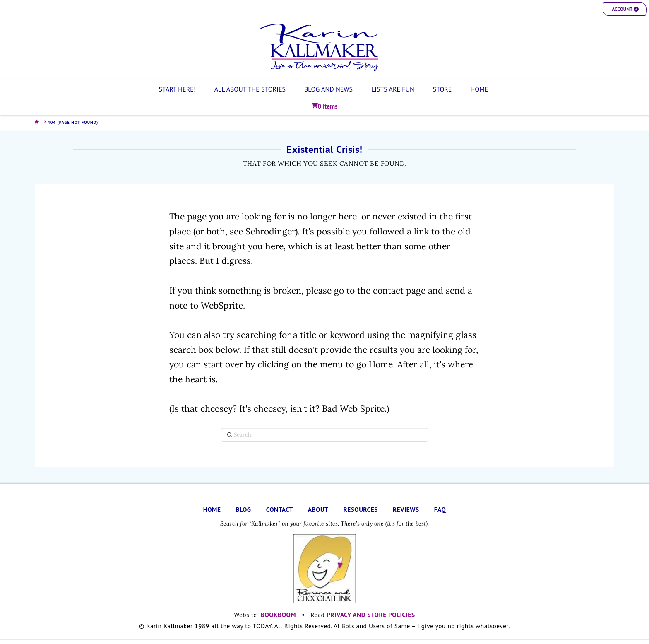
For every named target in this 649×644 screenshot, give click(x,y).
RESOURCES (360, 509)
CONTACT (280, 509)
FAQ (440, 509)
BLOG (243, 509)
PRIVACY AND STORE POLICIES (371, 615)
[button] (625, 9)
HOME (212, 509)
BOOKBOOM (278, 615)
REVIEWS (406, 509)
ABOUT (318, 509)
